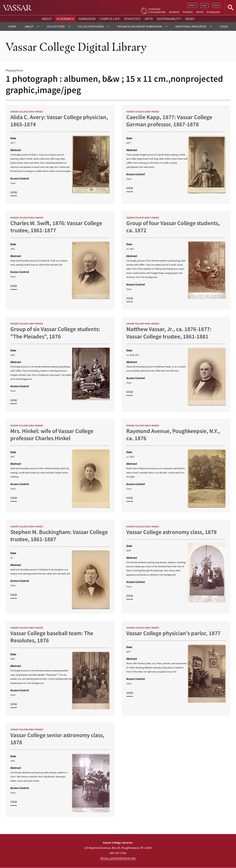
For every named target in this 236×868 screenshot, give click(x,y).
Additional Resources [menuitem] (191, 26)
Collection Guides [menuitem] (91, 26)
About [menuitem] (29, 26)
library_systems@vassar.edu (118, 858)
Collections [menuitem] (56, 26)
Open (13, 183)
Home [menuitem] (12, 26)
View (14, 192)
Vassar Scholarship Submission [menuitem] (140, 26)
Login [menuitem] (224, 26)
